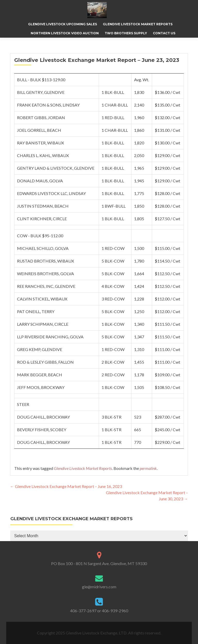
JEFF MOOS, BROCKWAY (41, 387)
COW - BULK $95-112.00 (40, 236)
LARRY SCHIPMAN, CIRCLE (43, 324)
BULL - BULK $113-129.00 (41, 80)
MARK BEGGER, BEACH (40, 375)
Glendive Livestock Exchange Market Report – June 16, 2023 (66, 486)
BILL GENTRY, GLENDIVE (41, 92)
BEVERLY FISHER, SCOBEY (42, 430)
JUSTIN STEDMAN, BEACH (43, 206)
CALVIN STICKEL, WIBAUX (42, 299)
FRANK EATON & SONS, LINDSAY (48, 105)
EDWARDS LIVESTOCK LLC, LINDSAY (51, 193)
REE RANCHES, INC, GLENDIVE (46, 286)
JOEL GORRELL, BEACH (39, 130)
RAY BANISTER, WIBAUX (40, 143)
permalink (148, 468)
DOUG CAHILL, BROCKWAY (43, 417)
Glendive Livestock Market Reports (138, 24)
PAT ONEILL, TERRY (36, 311)
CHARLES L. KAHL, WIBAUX (43, 155)
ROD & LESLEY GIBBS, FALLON (45, 362)
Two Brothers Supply (126, 33)
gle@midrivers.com (99, 587)
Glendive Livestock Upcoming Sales (63, 24)
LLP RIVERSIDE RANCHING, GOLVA (50, 337)
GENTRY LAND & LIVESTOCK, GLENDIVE (56, 168)
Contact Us (164, 33)
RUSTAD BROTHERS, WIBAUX (46, 261)
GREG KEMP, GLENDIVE (40, 349)
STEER (23, 404)
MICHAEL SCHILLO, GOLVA (43, 248)
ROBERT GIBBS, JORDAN (41, 117)
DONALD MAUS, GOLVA (40, 181)
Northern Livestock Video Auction (65, 33)
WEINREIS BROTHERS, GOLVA (46, 274)
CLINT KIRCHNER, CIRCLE (42, 219)
